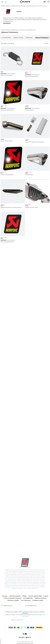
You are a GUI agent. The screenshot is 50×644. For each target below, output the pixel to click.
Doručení (5, 596)
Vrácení (46, 596)
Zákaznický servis (8, 606)
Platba (24, 596)
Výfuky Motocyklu (31, 6)
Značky (3, 6)
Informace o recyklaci (13, 600)
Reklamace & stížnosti (40, 598)
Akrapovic (8, 6)
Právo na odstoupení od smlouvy (12, 598)
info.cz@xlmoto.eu (32, 606)
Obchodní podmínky (15, 596)
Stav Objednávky (28, 598)
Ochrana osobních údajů (35, 596)
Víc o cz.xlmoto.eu (26, 600)
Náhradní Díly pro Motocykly (19, 6)
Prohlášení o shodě (38, 600)
